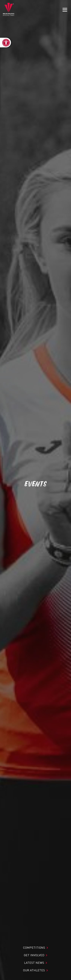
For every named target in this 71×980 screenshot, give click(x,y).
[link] (5, 43)
